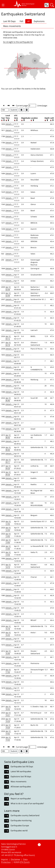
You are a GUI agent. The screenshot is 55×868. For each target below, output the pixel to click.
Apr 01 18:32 (8, 708)
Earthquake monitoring (21, 820)
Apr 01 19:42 (8, 732)
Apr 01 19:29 (8, 720)
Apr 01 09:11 (8, 461)
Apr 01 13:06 (8, 541)
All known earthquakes (21, 787)
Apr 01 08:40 (8, 449)
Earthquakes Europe (20, 826)
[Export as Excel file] (21, 110)
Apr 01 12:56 (8, 523)
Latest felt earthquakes (21, 771)
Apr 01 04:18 (8, 344)
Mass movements (12, 26)
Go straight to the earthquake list (18, 42)
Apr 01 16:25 (8, 634)
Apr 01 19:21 (8, 714)
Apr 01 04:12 (8, 338)
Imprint (5, 859)
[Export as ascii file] (27, 110)
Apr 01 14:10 (8, 566)
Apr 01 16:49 (8, 652)
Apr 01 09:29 (8, 467)
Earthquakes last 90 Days (22, 767)
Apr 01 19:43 (8, 739)
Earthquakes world (19, 831)
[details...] (10, 124)
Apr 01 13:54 (8, 553)
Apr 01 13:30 (8, 547)
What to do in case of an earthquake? (27, 803)
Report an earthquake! (21, 799)
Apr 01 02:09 (8, 294)
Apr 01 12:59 (8, 529)
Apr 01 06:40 (8, 399)
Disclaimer (16, 859)
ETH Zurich (25, 862)
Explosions (39, 21)
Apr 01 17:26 (8, 671)
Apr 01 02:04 (8, 288)
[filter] (4, 120)
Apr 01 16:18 (8, 628)
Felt (21, 21)
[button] (3, 5)
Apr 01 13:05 (8, 535)
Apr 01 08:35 (8, 436)
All (29, 21)
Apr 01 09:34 (8, 473)
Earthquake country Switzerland (25, 815)
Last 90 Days (9, 21)
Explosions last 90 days (21, 776)
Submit (14, 110)
